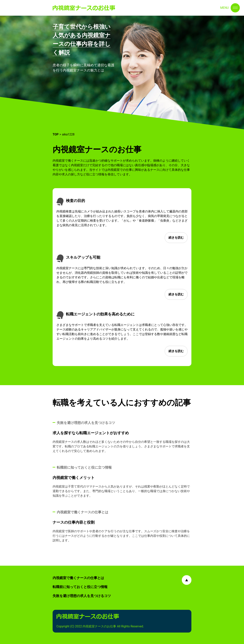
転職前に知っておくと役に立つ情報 (80, 587)
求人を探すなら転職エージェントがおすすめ (91, 433)
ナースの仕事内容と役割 (74, 522)
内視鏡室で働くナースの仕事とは (78, 578)
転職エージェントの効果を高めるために (100, 314)
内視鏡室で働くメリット (74, 478)
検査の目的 (75, 201)
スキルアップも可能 (83, 257)
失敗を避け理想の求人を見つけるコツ (82, 596)
